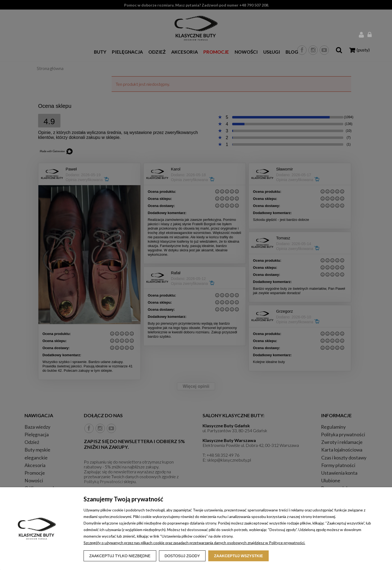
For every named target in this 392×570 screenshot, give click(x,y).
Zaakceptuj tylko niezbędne (120, 556)
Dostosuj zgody (182, 556)
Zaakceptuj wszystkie (238, 556)
